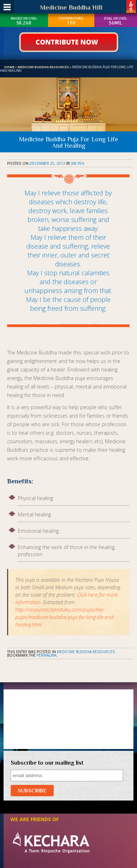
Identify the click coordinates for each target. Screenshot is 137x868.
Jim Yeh (78, 163)
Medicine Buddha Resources (43, 67)
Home (9, 67)
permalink (47, 655)
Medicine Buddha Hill (71, 7)
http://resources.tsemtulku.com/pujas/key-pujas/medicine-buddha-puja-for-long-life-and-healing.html (65, 617)
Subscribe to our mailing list (47, 763)
